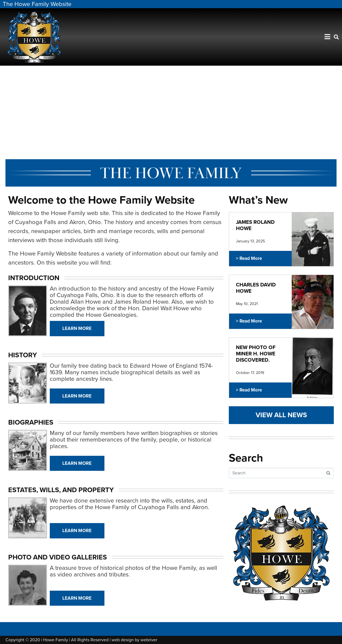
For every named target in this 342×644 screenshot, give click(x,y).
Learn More (77, 328)
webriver (149, 640)
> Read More (249, 258)
